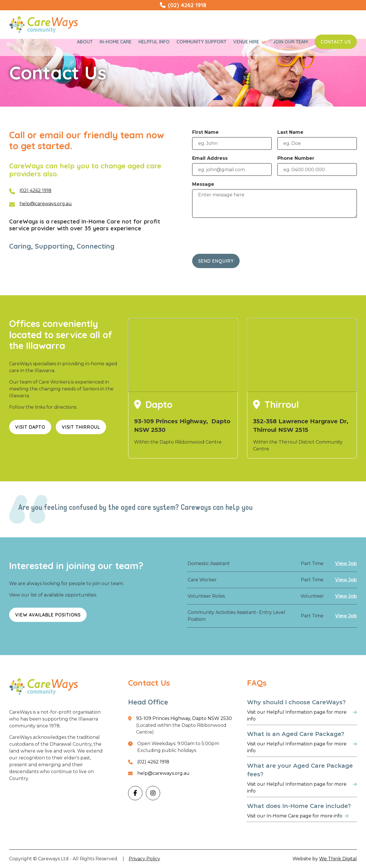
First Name (205, 132)
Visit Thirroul (81, 427)
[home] (43, 25)
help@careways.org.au (46, 204)
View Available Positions (48, 615)
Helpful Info (154, 42)
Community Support (201, 42)
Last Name (290, 132)
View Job (346, 563)
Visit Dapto (30, 427)
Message (203, 184)
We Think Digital (338, 859)
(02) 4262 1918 (35, 190)
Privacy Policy (144, 859)
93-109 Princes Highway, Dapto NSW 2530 (184, 718)
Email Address (210, 158)
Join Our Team (290, 42)
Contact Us (336, 42)
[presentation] (236, 235)
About (85, 42)
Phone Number (296, 158)
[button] (250, 42)
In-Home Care (116, 42)
